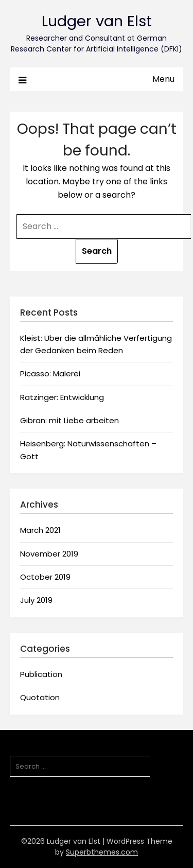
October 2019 (45, 577)
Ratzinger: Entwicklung (62, 397)
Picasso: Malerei (50, 374)
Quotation (40, 697)
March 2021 (40, 530)
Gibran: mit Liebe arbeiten (69, 420)
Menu (163, 79)
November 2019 (49, 554)
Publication (41, 674)
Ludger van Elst (97, 21)
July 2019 (36, 600)
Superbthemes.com (102, 852)
